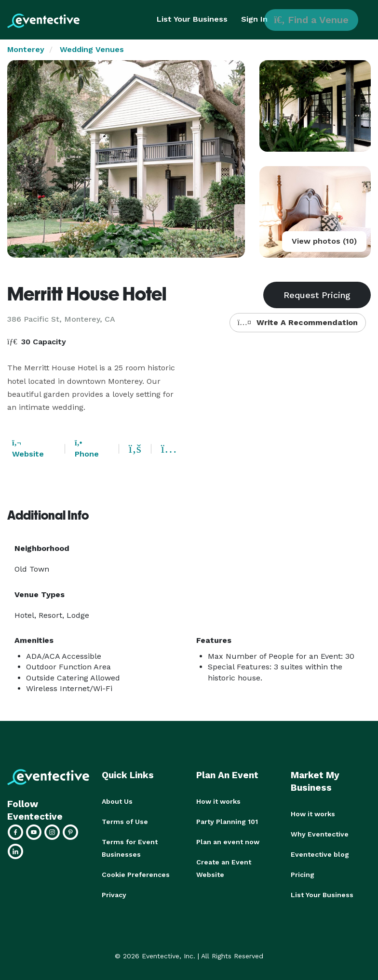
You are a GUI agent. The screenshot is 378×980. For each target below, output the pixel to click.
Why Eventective (320, 834)
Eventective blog (320, 854)
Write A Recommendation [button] (298, 322)
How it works (218, 801)
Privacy (114, 895)
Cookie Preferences (136, 875)
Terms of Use (125, 822)
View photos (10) (324, 241)
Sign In (254, 19)
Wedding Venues (92, 49)
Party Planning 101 (227, 822)
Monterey (26, 49)
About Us (117, 801)
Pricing (303, 875)
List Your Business (192, 19)
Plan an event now (228, 842)
